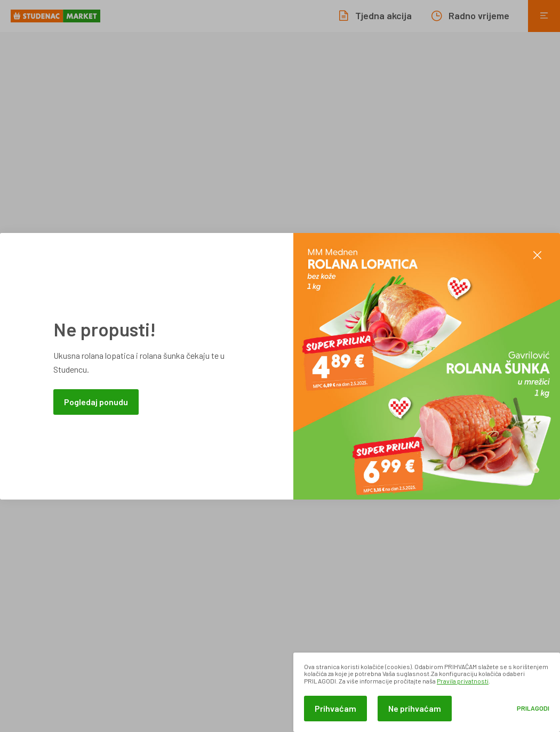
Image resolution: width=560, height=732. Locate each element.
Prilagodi (533, 708)
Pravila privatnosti (463, 681)
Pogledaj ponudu (96, 402)
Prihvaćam (335, 708)
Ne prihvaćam (415, 708)
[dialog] (427, 692)
